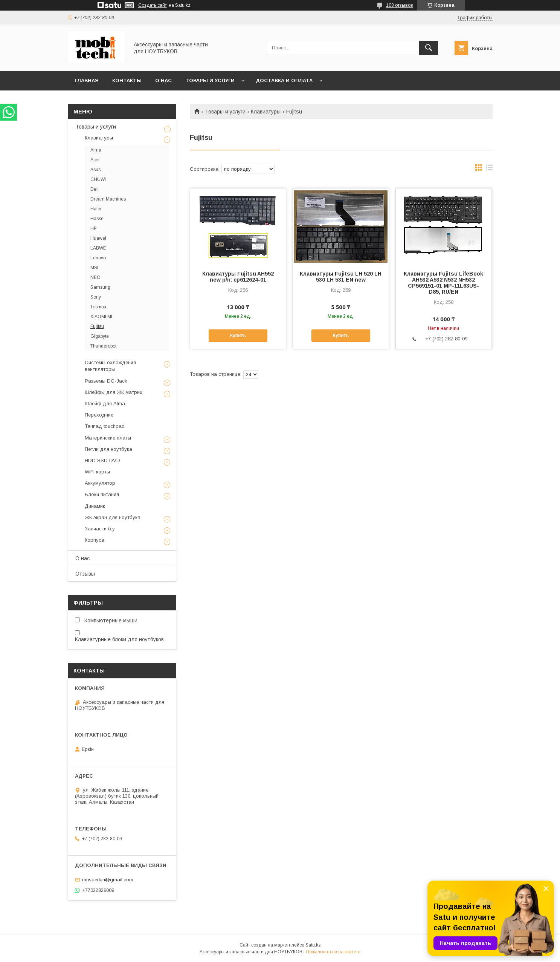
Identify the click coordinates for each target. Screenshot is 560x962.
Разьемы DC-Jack (106, 381)
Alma (96, 150)
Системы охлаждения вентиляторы (110, 366)
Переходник (99, 415)
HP (94, 228)
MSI (94, 268)
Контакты (127, 80)
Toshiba (98, 307)
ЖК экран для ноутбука (113, 517)
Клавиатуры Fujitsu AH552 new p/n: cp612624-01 (238, 277)
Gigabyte (100, 336)
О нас (163, 80)
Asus (95, 170)
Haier (96, 209)
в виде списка (489, 169)
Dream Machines (108, 199)
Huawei (98, 238)
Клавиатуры (266, 112)
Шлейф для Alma (105, 404)
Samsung (100, 287)
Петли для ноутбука (108, 449)
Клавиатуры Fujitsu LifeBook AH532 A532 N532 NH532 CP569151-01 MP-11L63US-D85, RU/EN (443, 283)
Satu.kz (313, 945)
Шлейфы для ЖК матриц (114, 392)
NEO (95, 277)
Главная (87, 80)
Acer (95, 160)
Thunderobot (103, 346)
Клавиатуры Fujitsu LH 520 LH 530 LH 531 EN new (341, 277)
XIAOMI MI (101, 317)
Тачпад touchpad (105, 426)
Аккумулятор (100, 483)
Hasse (97, 219)
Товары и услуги (210, 80)
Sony (96, 297)
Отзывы (85, 574)
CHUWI (98, 179)
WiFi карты (97, 472)
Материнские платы (108, 438)
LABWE (98, 248)
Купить (238, 335)
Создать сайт (153, 5)
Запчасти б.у (100, 529)
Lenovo (98, 258)
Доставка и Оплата (284, 80)
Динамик (95, 506)
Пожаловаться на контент (333, 952)
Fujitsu (97, 326)
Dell (95, 189)
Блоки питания (102, 494)
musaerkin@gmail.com (108, 880)
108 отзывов (400, 5)
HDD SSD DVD (102, 460)
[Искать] (429, 48)
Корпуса (95, 540)
